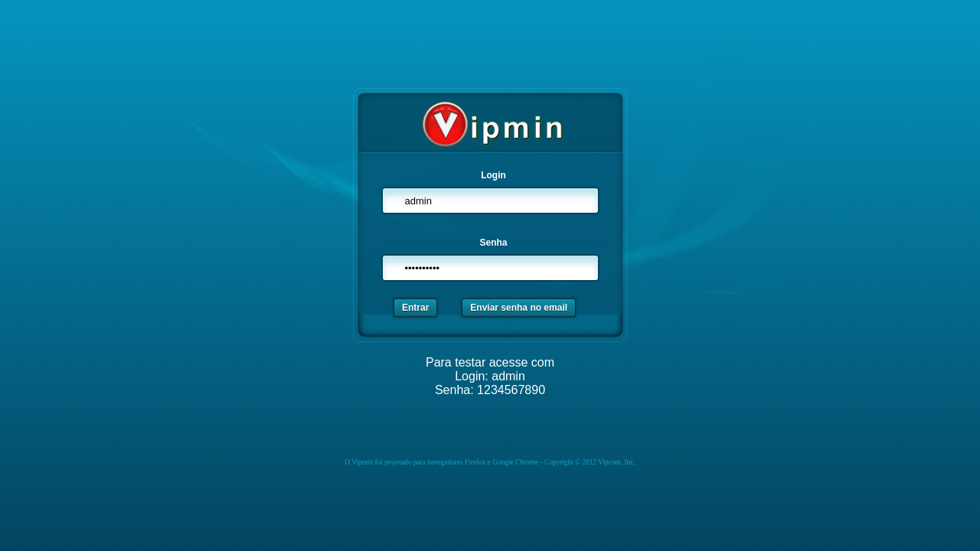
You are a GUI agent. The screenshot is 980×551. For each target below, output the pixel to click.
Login (493, 175)
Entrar (415, 308)
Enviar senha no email (519, 308)
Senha (493, 243)
